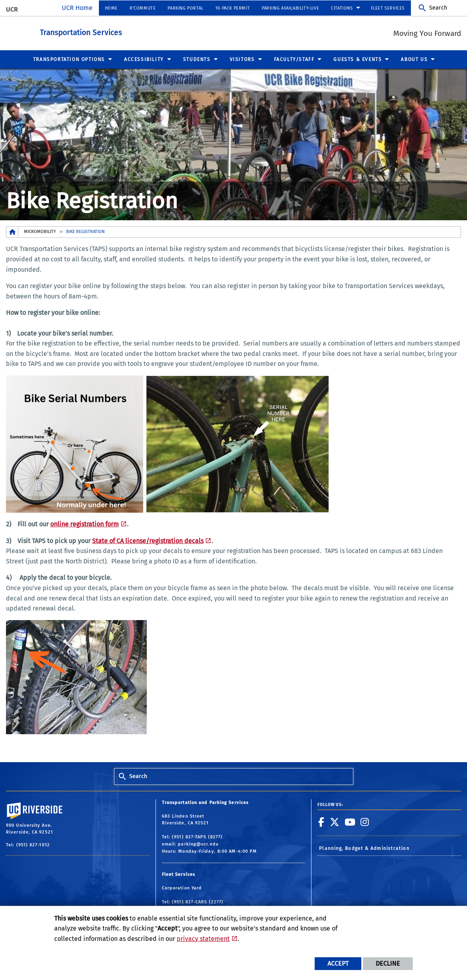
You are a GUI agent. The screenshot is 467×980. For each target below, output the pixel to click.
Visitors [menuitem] (242, 59)
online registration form (85, 524)
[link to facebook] (321, 822)
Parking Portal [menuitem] (185, 8)
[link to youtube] (350, 822)
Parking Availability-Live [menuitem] (290, 8)
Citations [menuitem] (342, 8)
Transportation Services (125, 31)
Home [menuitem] (111, 8)
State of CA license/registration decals (148, 540)
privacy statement (203, 939)
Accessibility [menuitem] (144, 59)
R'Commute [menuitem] (143, 8)
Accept (338, 963)
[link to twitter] (335, 822)
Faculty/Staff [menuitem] (294, 59)
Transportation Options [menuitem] (69, 59)
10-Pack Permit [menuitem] (233, 8)
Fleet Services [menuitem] (388, 8)
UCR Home (77, 8)
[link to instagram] (365, 822)
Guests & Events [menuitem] (358, 59)
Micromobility (40, 231)
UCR (12, 9)
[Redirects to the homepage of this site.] (12, 232)
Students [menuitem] (197, 59)
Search (438, 8)
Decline (388, 963)
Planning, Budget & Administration (364, 848)
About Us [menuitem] (414, 59)
